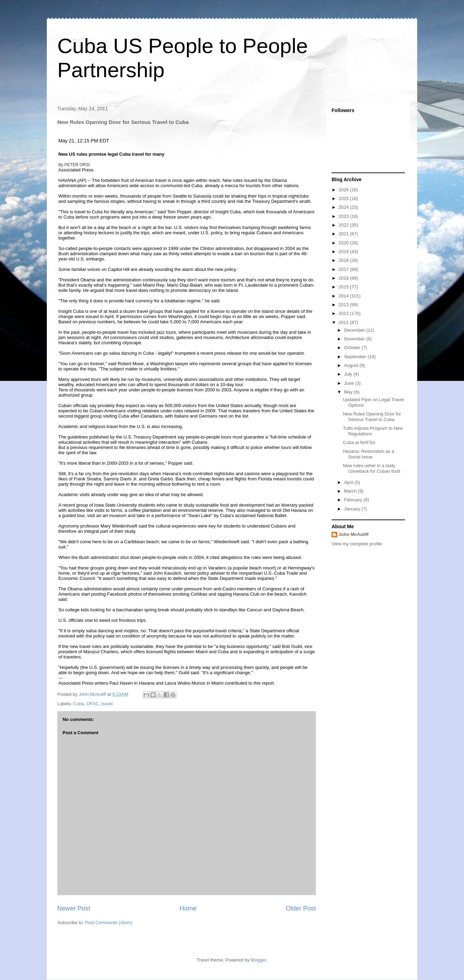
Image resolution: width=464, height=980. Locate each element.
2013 (344, 305)
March (351, 491)
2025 (344, 198)
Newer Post (74, 908)
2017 (344, 269)
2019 (344, 252)
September (356, 357)
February (354, 500)
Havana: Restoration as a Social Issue (368, 454)
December (355, 330)
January (353, 509)
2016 (344, 278)
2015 (344, 287)
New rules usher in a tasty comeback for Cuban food (371, 468)
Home (188, 908)
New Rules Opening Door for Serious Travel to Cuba (372, 417)
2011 (344, 322)
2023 (344, 216)
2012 (344, 313)
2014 (344, 296)
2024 (344, 207)
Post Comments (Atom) (109, 923)
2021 (344, 234)
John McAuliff (354, 534)
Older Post (301, 908)
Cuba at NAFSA (359, 443)
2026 (344, 190)
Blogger (259, 960)
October (353, 348)
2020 (344, 243)
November (355, 339)
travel (107, 704)
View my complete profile (357, 544)
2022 (344, 225)
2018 (344, 260)
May (349, 392)
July (349, 374)
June (350, 383)
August (352, 365)
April (349, 482)
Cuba (79, 704)
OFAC (93, 704)
